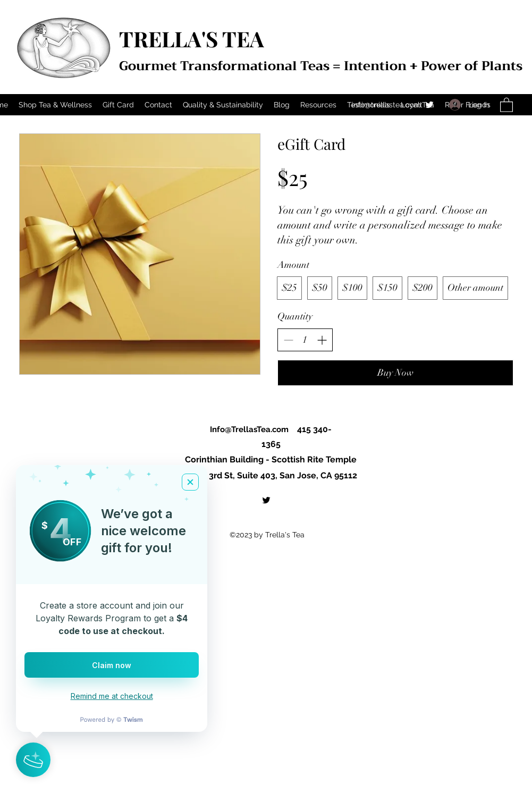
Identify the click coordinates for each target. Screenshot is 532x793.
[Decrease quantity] (288, 340)
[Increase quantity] (322, 340)
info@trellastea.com (386, 105)
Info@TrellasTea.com (249, 429)
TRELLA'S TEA (192, 39)
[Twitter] (429, 105)
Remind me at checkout (112, 696)
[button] (506, 104)
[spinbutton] (305, 340)
